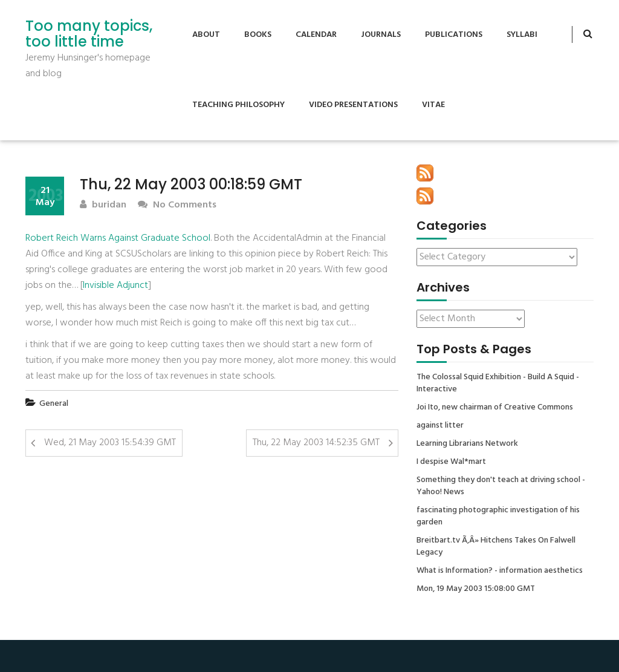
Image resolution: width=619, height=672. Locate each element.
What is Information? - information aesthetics (500, 571)
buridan (103, 205)
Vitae (433, 105)
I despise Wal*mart (451, 462)
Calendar (316, 35)
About (206, 35)
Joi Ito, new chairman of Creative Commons (495, 408)
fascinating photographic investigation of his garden (498, 517)
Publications (454, 35)
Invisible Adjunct (115, 285)
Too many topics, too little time (89, 34)
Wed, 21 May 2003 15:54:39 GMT (110, 443)
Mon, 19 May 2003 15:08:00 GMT (476, 589)
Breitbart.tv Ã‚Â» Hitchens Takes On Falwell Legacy (496, 547)
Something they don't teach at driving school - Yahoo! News (501, 486)
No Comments (177, 205)
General (54, 404)
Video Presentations (353, 105)
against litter (440, 426)
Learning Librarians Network (467, 444)
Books (258, 35)
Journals (381, 35)
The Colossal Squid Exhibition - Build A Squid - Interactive (498, 383)
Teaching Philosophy (238, 105)
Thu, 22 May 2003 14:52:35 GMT (316, 443)
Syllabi (522, 35)
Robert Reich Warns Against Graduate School (118, 238)
